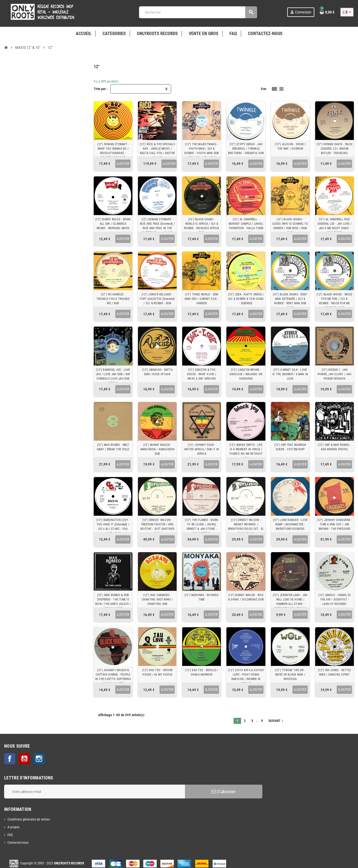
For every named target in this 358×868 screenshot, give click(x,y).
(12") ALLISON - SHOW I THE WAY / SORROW (290, 146)
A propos (13, 827)
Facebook (10, 759)
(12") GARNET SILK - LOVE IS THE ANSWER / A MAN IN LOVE (290, 374)
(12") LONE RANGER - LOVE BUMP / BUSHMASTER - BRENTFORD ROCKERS (290, 524)
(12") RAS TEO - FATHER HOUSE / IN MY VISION (157, 672)
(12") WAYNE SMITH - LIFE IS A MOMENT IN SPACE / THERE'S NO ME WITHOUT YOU (246, 452)
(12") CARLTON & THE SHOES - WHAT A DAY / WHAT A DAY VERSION (202, 374)
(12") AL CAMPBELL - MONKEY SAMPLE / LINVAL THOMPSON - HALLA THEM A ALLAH (246, 226)
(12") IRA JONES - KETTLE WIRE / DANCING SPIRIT (334, 672)
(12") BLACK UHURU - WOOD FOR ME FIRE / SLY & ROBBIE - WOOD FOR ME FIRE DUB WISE (334, 301)
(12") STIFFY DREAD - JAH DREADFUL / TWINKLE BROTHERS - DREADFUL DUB (246, 149)
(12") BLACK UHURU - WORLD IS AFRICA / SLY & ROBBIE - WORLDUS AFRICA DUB (202, 226)
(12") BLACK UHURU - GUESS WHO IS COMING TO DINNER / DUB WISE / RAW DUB (290, 226)
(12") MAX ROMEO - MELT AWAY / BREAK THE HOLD (113, 447)
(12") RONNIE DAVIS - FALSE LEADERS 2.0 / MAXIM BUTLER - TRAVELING (335, 149)
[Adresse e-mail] (95, 792)
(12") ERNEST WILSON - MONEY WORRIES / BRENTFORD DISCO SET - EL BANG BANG (246, 527)
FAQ (10, 835)
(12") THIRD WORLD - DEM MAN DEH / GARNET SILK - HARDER (202, 299)
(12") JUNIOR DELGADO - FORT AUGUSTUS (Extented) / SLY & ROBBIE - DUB (157, 299)
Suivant (276, 721)
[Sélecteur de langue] (347, 12)
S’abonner (224, 792)
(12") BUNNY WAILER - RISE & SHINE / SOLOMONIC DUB (246, 597)
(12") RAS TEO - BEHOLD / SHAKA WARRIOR (202, 672)
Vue (263, 89)
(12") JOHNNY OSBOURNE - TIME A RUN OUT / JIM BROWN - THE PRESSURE (334, 524)
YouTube (24, 759)
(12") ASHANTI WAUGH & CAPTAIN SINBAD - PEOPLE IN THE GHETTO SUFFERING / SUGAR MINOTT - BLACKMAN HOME (113, 679)
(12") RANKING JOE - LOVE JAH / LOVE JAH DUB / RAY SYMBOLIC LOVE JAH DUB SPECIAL (113, 376)
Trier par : (101, 89)
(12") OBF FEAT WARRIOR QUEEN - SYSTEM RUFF (290, 447)
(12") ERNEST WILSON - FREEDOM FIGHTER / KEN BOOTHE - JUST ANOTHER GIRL (157, 527)
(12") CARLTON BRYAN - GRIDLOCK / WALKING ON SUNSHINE (246, 374)
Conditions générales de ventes (29, 819)
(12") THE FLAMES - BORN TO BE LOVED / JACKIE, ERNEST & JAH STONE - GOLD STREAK (202, 527)
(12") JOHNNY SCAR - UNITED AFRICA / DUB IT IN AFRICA (202, 449)
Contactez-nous (18, 843)
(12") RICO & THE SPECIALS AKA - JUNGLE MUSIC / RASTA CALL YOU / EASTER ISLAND (157, 151)
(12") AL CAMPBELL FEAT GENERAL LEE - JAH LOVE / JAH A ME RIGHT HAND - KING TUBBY (335, 226)
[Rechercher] (198, 12)
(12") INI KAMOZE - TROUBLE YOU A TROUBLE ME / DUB (113, 299)
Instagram (39, 759)
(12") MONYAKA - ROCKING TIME (202, 597)
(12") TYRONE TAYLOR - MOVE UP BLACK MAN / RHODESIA (290, 675)
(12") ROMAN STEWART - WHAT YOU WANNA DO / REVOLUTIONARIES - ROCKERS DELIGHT (113, 151)
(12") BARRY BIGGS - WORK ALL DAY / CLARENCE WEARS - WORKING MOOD (113, 224)
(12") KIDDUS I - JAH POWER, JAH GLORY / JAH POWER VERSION (335, 374)
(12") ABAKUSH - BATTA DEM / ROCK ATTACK (157, 372)
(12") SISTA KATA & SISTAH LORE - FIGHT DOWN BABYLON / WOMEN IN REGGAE (246, 677)
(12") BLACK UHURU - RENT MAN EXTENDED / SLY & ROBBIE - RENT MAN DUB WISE (290, 301)
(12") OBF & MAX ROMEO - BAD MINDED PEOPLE (334, 447)
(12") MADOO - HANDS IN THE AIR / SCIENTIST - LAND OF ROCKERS (334, 600)
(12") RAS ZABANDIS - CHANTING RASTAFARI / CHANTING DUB (157, 600)
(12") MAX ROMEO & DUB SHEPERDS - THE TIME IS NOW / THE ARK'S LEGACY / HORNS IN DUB (113, 602)
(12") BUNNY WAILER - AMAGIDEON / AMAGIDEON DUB (157, 449)
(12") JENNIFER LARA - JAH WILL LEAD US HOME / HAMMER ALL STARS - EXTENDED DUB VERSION (290, 602)
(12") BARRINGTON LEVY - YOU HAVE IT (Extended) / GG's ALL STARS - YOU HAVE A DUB (113, 527)
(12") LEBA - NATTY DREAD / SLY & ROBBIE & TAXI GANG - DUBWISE (246, 299)
